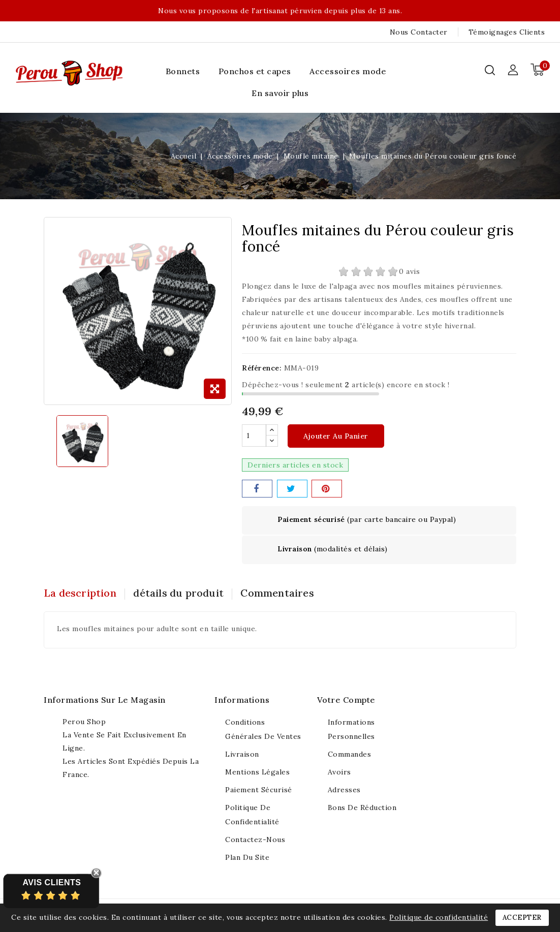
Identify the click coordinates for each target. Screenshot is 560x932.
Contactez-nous (255, 840)
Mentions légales (257, 772)
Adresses (344, 790)
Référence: (262, 368)
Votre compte (346, 700)
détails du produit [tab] (182, 593)
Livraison (242, 755)
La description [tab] (80, 593)
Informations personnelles (351, 730)
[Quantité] (254, 436)
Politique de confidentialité (252, 815)
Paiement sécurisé (259, 790)
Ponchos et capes (255, 71)
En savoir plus (280, 93)
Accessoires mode (348, 71)
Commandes (350, 755)
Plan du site (247, 858)
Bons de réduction (362, 808)
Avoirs (339, 772)
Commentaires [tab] (284, 593)
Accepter (522, 918)
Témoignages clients (507, 32)
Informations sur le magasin (105, 700)
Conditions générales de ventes (263, 730)
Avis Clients (52, 882)
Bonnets (183, 71)
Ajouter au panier (336, 437)
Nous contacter (419, 32)
